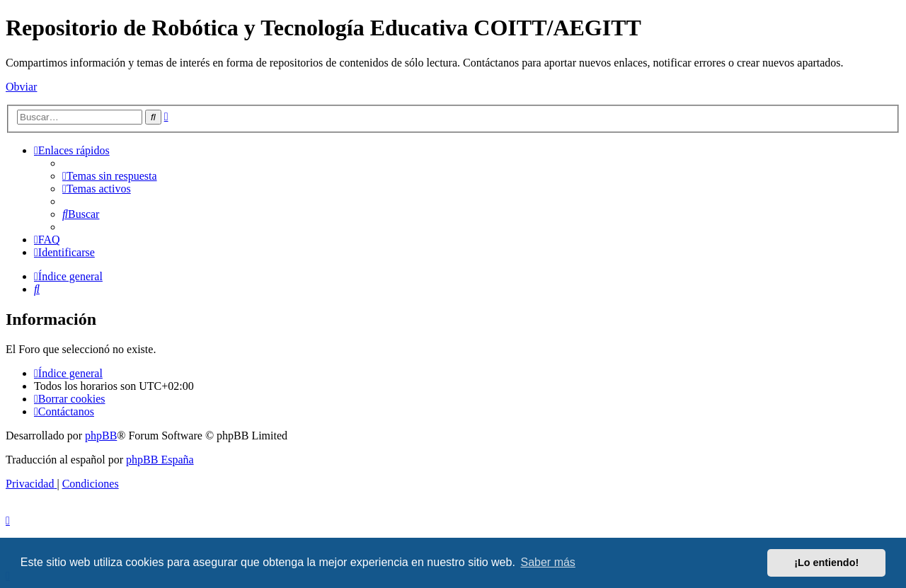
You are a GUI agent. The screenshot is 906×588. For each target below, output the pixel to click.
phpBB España (160, 460)
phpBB (101, 436)
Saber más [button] (548, 562)
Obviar (21, 87)
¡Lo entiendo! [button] (826, 563)
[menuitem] (110, 176)
